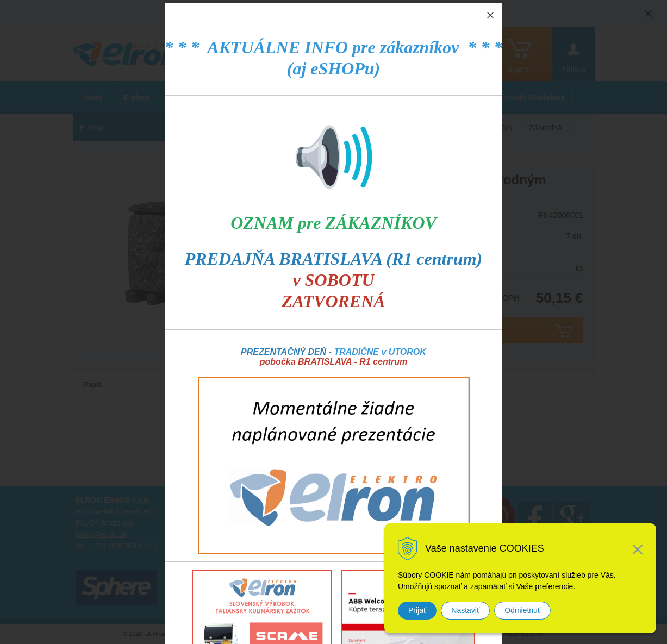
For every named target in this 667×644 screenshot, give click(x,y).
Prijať (417, 610)
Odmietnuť (522, 610)
